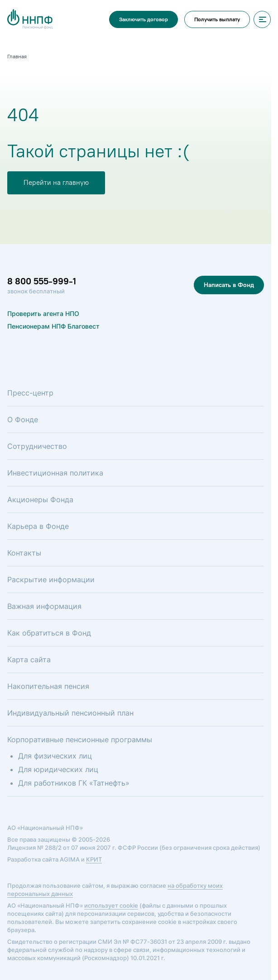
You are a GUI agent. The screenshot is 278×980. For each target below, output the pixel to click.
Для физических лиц (55, 756)
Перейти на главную (56, 183)
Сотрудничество (37, 446)
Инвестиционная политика (55, 473)
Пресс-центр (30, 393)
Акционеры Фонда (40, 499)
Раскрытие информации (51, 580)
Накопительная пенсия (48, 686)
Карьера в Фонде (38, 526)
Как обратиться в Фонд (49, 633)
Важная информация (44, 606)
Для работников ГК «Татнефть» (74, 783)
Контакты (24, 553)
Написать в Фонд (229, 285)
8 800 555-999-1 (42, 281)
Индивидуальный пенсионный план (70, 713)
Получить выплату (217, 19)
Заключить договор (144, 19)
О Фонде (23, 419)
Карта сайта (29, 660)
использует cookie (111, 905)
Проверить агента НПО (43, 313)
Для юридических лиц (58, 769)
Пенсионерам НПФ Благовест (53, 326)
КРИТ (94, 859)
